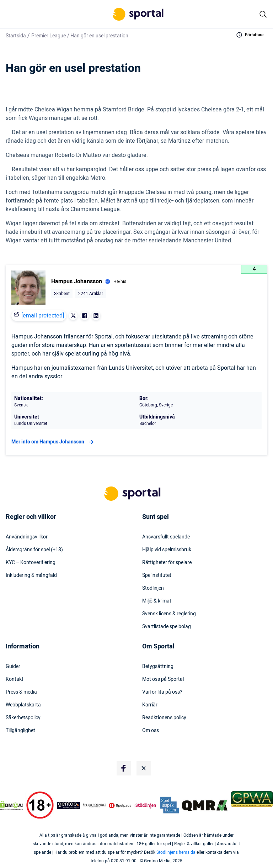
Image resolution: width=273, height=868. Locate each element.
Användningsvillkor (27, 537)
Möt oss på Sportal (163, 679)
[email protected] (43, 316)
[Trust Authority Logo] (68, 805)
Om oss (151, 731)
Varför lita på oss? (162, 692)
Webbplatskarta (23, 705)
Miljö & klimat (157, 601)
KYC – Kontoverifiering (31, 563)
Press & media (21, 692)
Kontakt (15, 679)
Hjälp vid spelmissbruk (167, 550)
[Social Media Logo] (124, 768)
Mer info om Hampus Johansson (53, 442)
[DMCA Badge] (11, 805)
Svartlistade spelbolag (167, 627)
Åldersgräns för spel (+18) (34, 550)
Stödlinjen (153, 588)
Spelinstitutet (157, 575)
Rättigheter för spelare (167, 563)
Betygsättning (158, 667)
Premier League (49, 36)
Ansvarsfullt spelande (166, 537)
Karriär (150, 705)
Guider (13, 667)
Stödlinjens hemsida (176, 852)
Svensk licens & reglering (169, 614)
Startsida (16, 36)
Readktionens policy (164, 718)
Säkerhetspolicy (23, 718)
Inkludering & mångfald (31, 575)
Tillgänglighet (20, 731)
